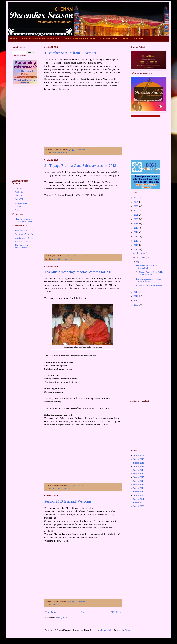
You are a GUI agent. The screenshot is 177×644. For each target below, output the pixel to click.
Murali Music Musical (24, 231)
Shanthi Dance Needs (24, 238)
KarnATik (19, 199)
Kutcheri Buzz (21, 203)
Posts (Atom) (62, 617)
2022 (136, 211)
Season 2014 (139, 474)
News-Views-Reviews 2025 (80, 39)
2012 (136, 292)
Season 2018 (139, 488)
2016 (136, 236)
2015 (136, 241)
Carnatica (19, 196)
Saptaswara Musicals (24, 234)
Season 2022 (139, 503)
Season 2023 (139, 506)
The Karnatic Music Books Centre (23, 246)
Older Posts (116, 612)
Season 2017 (139, 485)
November (141, 257)
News (54, 153)
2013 (136, 249)
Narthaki (19, 207)
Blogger (128, 630)
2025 (136, 198)
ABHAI (18, 188)
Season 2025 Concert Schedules (41, 39)
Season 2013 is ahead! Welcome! (69, 501)
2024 (136, 202)
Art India (19, 192)
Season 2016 (139, 481)
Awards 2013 (57, 259)
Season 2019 (139, 492)
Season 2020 (139, 495)
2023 (136, 206)
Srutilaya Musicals (23, 241)
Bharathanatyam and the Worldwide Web (24, 220)
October (140, 262)
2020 (136, 219)
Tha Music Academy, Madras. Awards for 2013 (79, 272)
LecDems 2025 (109, 39)
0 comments (82, 150)
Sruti (17, 210)
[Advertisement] (83, 117)
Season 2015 (139, 477)
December (141, 253)
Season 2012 (139, 467)
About (126, 39)
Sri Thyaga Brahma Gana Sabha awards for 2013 (80, 166)
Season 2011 (139, 463)
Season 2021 (139, 499)
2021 (136, 215)
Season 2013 (62, 153)
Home (13, 39)
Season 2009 (139, 456)
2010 (136, 301)
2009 (136, 305)
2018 (136, 228)
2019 (136, 223)
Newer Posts (50, 612)
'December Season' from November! (71, 53)
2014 (136, 245)
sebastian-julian (106, 630)
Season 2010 (139, 459)
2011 (136, 296)
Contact (139, 39)
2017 (136, 232)
